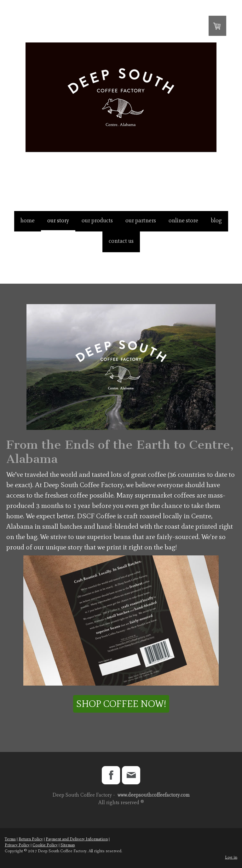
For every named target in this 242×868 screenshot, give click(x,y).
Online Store (183, 220)
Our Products (97, 220)
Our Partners (141, 220)
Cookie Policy (45, 845)
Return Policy (31, 839)
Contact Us (121, 241)
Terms (10, 839)
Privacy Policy (17, 845)
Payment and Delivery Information (77, 839)
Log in (231, 857)
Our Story (58, 220)
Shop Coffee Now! (121, 704)
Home (28, 220)
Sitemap (68, 845)
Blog (216, 220)
